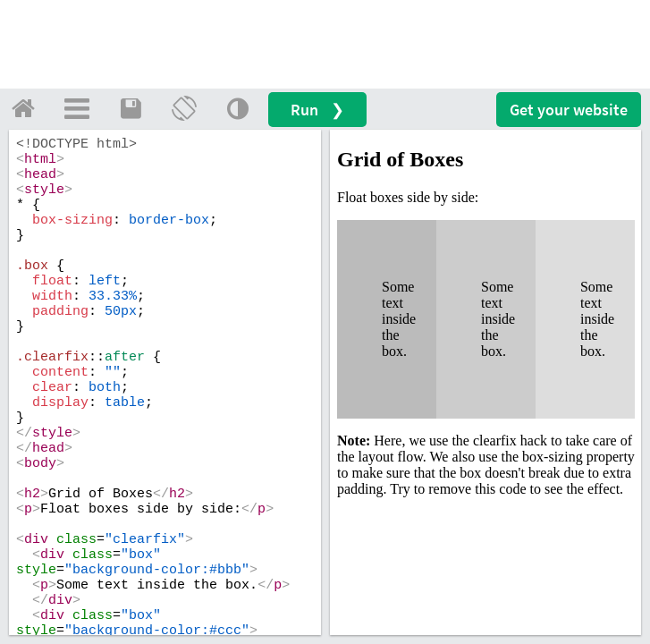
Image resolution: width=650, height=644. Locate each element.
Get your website (569, 110)
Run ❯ (317, 110)
